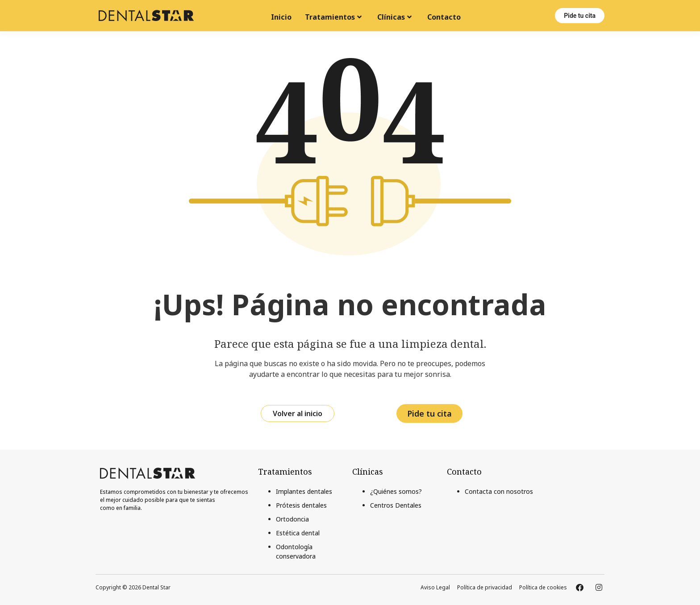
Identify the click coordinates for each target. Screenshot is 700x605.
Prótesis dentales (301, 505)
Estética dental (298, 533)
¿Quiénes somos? (396, 491)
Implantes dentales (304, 491)
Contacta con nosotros (499, 491)
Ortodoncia (292, 519)
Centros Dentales (396, 505)
